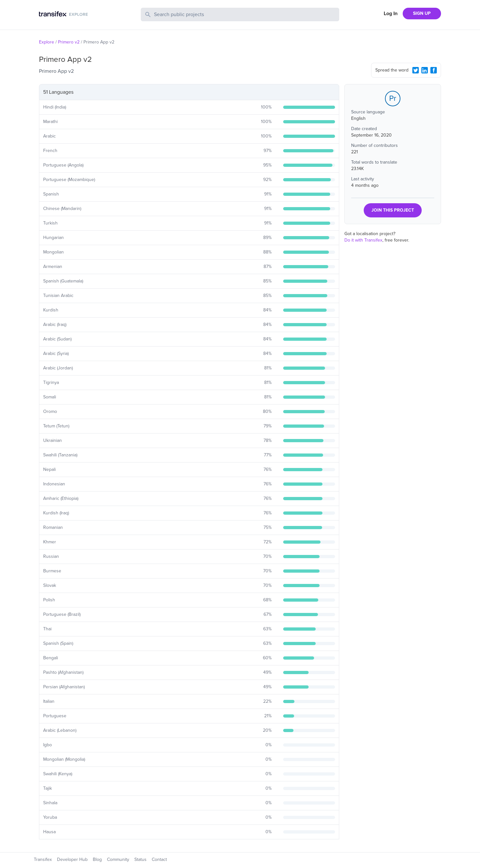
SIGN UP (422, 13)
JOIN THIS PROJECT (393, 210)
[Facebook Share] (434, 70)
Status (140, 859)
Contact (159, 859)
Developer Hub (72, 859)
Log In (391, 14)
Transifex (43, 859)
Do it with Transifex (363, 240)
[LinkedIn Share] (425, 70)
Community (118, 859)
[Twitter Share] (416, 70)
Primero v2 (69, 42)
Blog (97, 859)
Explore (47, 42)
